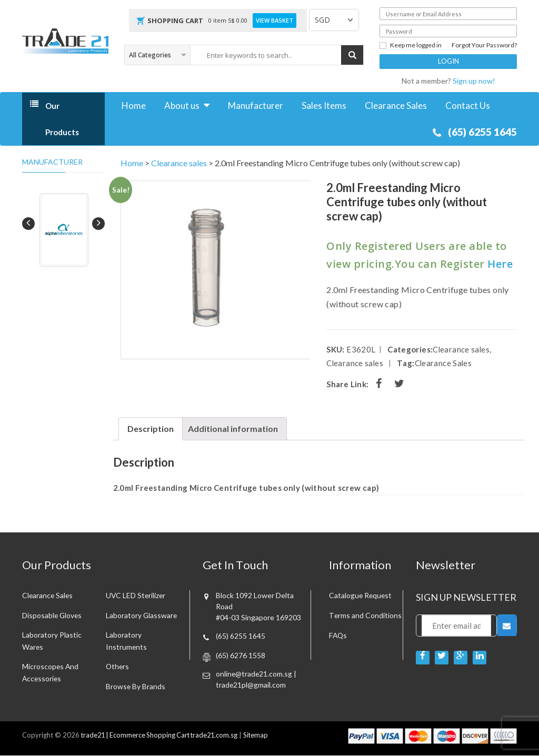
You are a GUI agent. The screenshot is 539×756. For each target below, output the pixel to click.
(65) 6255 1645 (480, 132)
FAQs (338, 635)
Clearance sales (179, 163)
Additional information (233, 429)
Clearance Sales (396, 105)
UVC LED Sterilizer (136, 595)
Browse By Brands (136, 687)
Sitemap (262, 736)
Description (151, 429)
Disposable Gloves (53, 615)
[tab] (151, 429)
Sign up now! (474, 81)
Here (500, 264)
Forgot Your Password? (484, 45)
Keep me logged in (411, 45)
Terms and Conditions (366, 615)
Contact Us (468, 105)
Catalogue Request (361, 595)
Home (134, 105)
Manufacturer (256, 105)
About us (182, 105)
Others (118, 667)
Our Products (62, 119)
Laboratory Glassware (142, 615)
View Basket (275, 21)
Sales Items (324, 105)
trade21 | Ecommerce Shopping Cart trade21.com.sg (162, 736)
